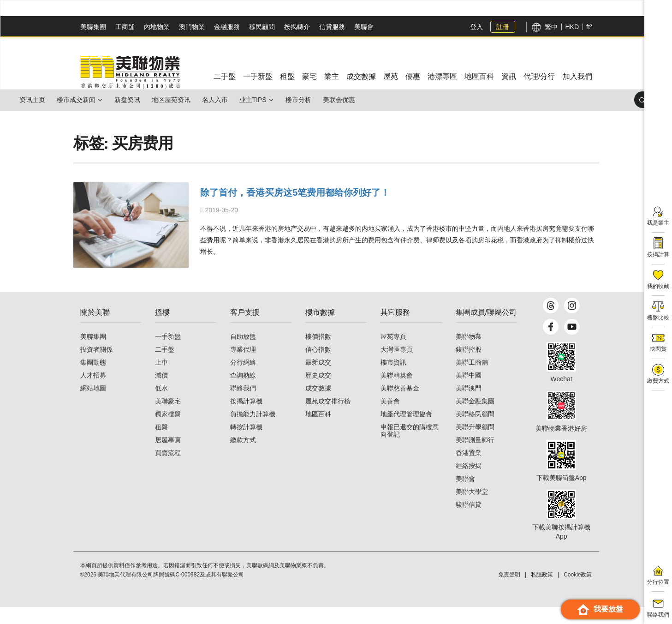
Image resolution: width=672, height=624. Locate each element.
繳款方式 (243, 457)
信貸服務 (332, 27)
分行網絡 (243, 379)
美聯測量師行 (475, 457)
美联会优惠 (394, 100)
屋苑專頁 (393, 354)
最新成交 (318, 379)
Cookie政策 (578, 592)
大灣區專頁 (397, 366)
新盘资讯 (146, 100)
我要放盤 (600, 609)
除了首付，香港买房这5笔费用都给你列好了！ (333, 191)
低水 (161, 405)
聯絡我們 (243, 405)
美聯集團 (93, 27)
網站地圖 (93, 405)
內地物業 (157, 27)
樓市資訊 (393, 379)
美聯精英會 (397, 392)
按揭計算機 (246, 418)
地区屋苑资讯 (197, 100)
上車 (161, 379)
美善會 (390, 418)
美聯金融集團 (475, 418)
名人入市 (248, 100)
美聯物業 (469, 354)
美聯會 (364, 27)
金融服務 (227, 27)
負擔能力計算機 (253, 431)
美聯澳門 (469, 405)
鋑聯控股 (469, 366)
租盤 (161, 444)
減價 (161, 392)
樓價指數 (318, 354)
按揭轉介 (297, 27)
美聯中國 (469, 392)
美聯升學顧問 (475, 444)
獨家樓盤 (168, 431)
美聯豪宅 (168, 418)
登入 (476, 27)
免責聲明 (509, 592)
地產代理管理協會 (406, 431)
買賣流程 (168, 470)
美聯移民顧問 (475, 431)
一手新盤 (168, 354)
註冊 (503, 27)
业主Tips (294, 100)
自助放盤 (243, 354)
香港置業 (469, 470)
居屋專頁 (168, 457)
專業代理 (243, 366)
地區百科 (318, 431)
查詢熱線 (243, 392)
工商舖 (125, 27)
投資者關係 (96, 366)
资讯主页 (36, 100)
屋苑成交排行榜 (328, 418)
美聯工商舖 (472, 379)
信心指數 (318, 366)
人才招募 (93, 392)
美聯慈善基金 (400, 405)
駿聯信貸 (469, 522)
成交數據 (318, 405)
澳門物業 (192, 27)
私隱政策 (542, 592)
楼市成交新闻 (87, 100)
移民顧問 (262, 27)
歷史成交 (318, 392)
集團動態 (93, 379)
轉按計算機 (246, 444)
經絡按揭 (469, 483)
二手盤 (165, 366)
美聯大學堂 (472, 509)
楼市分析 (346, 100)
